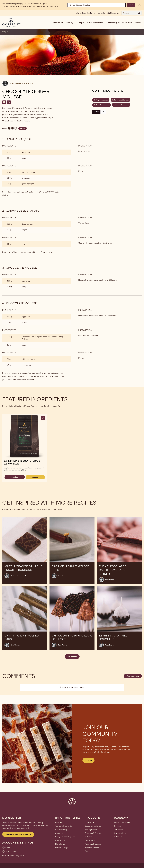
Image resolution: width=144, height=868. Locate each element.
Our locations (120, 833)
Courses (118, 826)
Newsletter (60, 844)
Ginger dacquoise (102, 100)
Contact (138, 23)
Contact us (60, 840)
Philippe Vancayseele (19, 576)
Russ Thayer (62, 576)
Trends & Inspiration (95, 23)
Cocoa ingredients (93, 826)
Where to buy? (62, 848)
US (103, 112)
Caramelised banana (121, 100)
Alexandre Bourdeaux (21, 84)
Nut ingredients (92, 830)
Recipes (81, 23)
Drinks (88, 851)
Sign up (88, 760)
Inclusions (89, 837)
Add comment (133, 676)
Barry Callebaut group (65, 837)
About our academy (123, 822)
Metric (96, 112)
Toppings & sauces (93, 844)
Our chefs (118, 830)
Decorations (90, 840)
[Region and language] (96, 5)
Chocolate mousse (102, 105)
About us (59, 833)
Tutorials (118, 837)
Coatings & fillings (93, 833)
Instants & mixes (92, 848)
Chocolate (89, 822)
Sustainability (61, 830)
